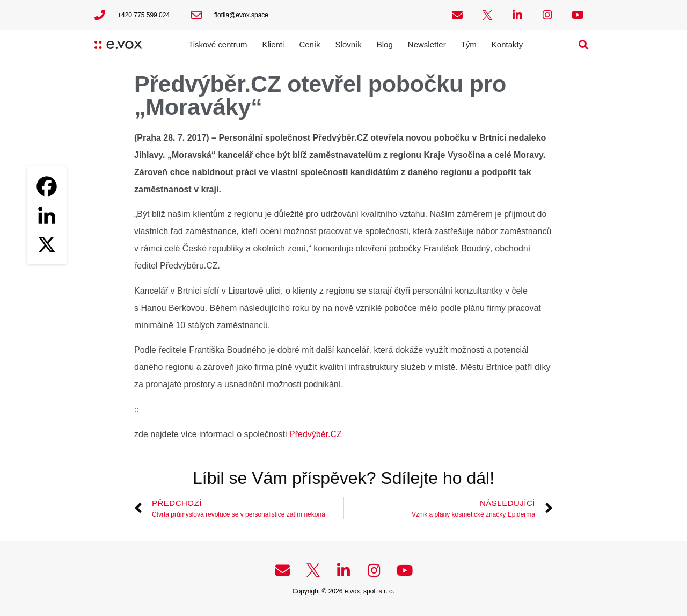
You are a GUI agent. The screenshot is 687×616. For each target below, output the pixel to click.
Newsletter (427, 44)
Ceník (309, 44)
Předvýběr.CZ (316, 434)
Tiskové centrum (218, 44)
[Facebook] (47, 186)
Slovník (349, 44)
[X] (47, 244)
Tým (469, 44)
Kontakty (507, 44)
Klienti (273, 44)
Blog (385, 44)
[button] (584, 44)
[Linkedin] (47, 215)
